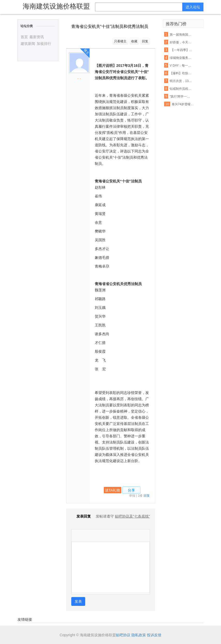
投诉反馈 (154, 635)
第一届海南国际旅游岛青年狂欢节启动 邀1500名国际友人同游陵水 (181, 35)
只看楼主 (120, 41)
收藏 (134, 41)
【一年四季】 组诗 (181, 50)
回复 (145, 41)
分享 (131, 490)
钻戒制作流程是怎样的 (181, 89)
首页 (24, 37)
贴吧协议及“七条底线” (132, 516)
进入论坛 (193, 7)
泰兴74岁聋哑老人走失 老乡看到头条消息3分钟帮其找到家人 (183, 104)
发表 (78, 601)
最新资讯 (37, 37)
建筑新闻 (28, 44)
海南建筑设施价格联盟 (56, 6)
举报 (132, 496)
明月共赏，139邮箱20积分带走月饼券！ (181, 81)
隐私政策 (139, 635)
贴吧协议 (123, 635)
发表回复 (81, 516)
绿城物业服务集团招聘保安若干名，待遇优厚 (181, 58)
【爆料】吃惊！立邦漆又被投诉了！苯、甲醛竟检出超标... (181, 73)
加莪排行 (44, 44)
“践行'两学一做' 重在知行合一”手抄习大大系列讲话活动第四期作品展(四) (181, 96)
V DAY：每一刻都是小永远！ (181, 66)
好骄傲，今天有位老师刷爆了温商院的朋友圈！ (181, 42)
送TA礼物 (113, 490)
